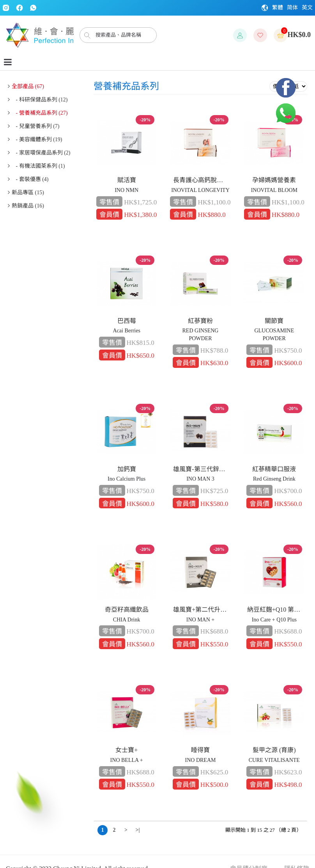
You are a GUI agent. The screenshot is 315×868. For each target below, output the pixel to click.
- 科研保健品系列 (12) (40, 100)
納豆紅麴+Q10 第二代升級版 (276, 610)
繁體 (278, 8)
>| (137, 830)
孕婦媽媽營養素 (274, 180)
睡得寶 (200, 750)
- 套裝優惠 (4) (30, 179)
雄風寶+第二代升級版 (202, 610)
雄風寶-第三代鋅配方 (202, 469)
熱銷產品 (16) (28, 206)
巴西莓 (127, 321)
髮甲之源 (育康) (274, 750)
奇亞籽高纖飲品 (127, 610)
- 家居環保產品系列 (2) (41, 153)
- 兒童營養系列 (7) (36, 126)
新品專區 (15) (28, 193)
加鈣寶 (127, 469)
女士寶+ (127, 750)
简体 (292, 8)
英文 (307, 8)
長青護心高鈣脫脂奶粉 (202, 180)
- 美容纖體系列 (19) (37, 139)
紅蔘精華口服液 (274, 469)
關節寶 (274, 321)
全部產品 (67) (28, 86)
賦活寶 (127, 180)
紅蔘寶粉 (200, 321)
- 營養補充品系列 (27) (40, 113)
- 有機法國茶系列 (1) (38, 166)
